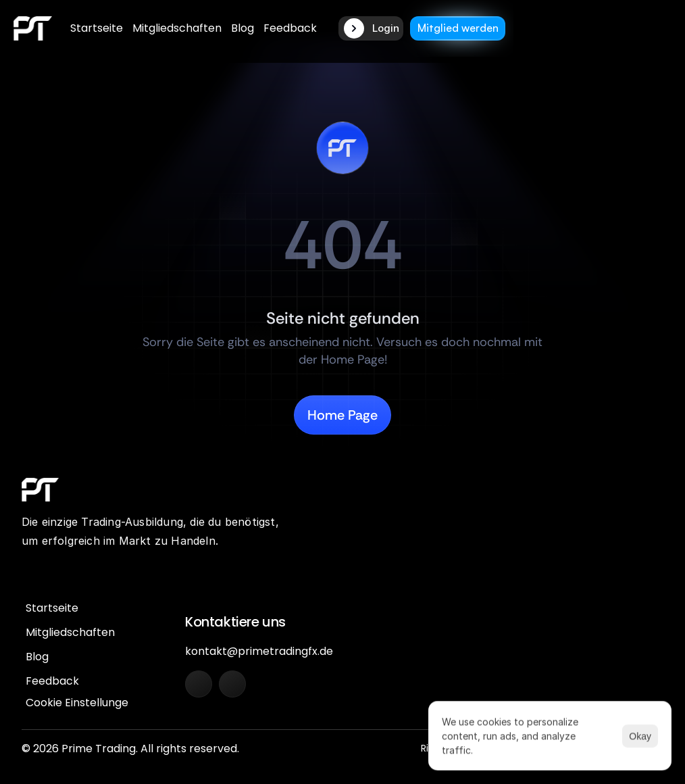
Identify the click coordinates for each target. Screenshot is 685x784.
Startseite (97, 28)
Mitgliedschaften (177, 28)
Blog (243, 28)
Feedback (290, 28)
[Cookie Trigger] (80, 703)
